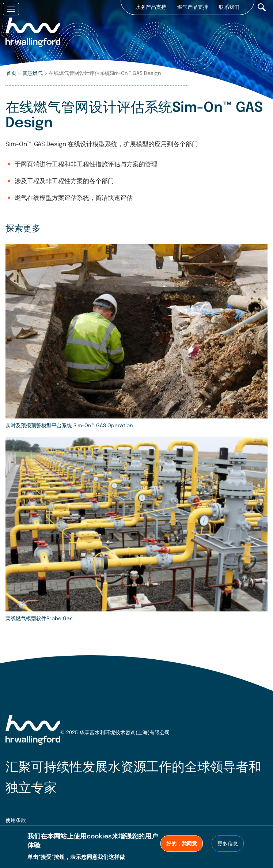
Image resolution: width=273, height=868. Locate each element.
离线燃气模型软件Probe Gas (39, 619)
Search (262, 7)
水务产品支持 (151, 7)
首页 (11, 73)
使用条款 (16, 820)
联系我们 (229, 7)
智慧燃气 (33, 73)
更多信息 (228, 844)
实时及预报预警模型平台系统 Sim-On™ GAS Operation (69, 426)
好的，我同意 (182, 844)
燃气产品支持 (193, 7)
